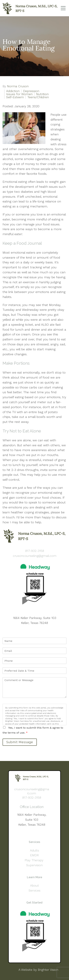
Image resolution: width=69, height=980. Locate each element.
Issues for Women (19, 94)
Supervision (34, 865)
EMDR (34, 855)
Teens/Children (38, 97)
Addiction (13, 91)
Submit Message (20, 742)
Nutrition (42, 94)
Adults (34, 850)
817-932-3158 (35, 551)
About (34, 885)
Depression (31, 91)
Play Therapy (34, 860)
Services (34, 890)
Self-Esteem (15, 97)
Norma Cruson (18, 86)
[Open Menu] (63, 8)
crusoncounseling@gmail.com (35, 556)
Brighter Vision (48, 970)
